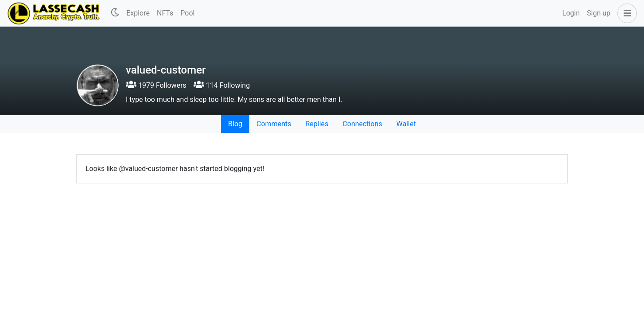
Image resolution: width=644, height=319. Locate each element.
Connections (362, 124)
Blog (235, 124)
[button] (625, 13)
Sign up (599, 13)
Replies (317, 124)
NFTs (165, 13)
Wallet (406, 124)
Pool (187, 13)
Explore (138, 13)
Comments (274, 124)
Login (571, 13)
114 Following (222, 85)
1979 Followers (156, 85)
